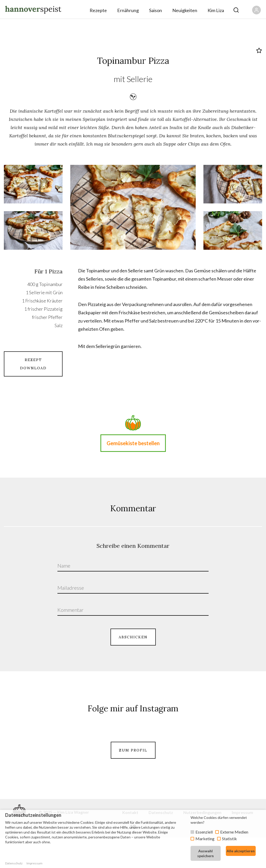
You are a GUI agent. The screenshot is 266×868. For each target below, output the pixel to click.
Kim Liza (216, 10)
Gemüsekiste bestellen (133, 443)
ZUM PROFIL (133, 780)
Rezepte (98, 10)
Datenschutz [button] (14, 863)
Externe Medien (234, 832)
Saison (156, 10)
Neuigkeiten (185, 10)
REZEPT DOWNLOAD (33, 364)
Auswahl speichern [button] (205, 853)
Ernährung (128, 10)
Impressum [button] (35, 863)
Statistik (229, 839)
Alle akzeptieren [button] (241, 851)
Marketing (205, 839)
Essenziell (204, 832)
